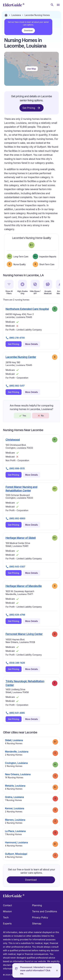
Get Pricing (32, 108)
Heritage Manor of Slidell (21, 538)
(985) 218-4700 (15, 338)
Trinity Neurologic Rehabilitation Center (25, 683)
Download (28, 31)
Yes (22, 416)
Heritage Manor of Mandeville (24, 586)
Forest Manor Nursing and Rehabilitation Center (27, 489)
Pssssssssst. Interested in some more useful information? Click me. (36, 970)
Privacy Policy (40, 917)
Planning (37, 905)
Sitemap (37, 924)
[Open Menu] (58, 5)
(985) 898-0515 (15, 469)
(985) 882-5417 (15, 386)
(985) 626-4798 (15, 615)
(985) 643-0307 (15, 567)
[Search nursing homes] (52, 5)
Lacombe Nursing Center (21, 357)
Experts (7, 924)
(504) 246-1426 (15, 663)
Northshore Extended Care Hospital (27, 309)
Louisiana (16, 15)
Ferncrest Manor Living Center (24, 634)
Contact (7, 905)
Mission (7, 911)
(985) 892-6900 (15, 519)
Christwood (13, 440)
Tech (6, 917)
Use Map (31, 69)
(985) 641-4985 (15, 713)
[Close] (57, 970)
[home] (14, 5)
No (41, 416)
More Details (32, 344)
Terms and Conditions (45, 911)
